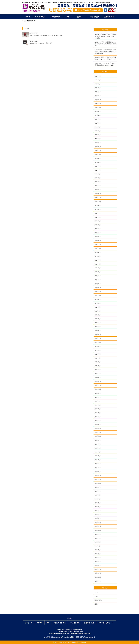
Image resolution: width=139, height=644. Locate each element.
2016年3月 (98, 558)
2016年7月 (98, 542)
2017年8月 (98, 491)
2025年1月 (98, 143)
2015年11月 (98, 573)
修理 (68, 17)
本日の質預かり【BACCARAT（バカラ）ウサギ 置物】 (47, 35)
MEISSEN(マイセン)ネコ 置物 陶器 (41, 43)
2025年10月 (98, 107)
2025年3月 (98, 135)
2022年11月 (98, 244)
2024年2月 (98, 186)
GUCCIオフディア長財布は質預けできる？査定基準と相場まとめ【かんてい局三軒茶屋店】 (105, 51)
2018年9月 (98, 440)
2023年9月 (98, 205)
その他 (96, 592)
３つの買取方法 (55, 17)
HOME (28, 17)
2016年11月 (98, 526)
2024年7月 (98, 166)
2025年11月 (98, 103)
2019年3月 (98, 417)
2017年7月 (98, 495)
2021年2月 (98, 327)
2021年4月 (98, 319)
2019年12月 (98, 382)
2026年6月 (98, 76)
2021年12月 (98, 288)
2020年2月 (98, 374)
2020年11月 (98, 338)
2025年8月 (98, 115)
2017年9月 (98, 487)
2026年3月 (98, 88)
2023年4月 (98, 225)
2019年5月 (98, 409)
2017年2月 (98, 515)
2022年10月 (98, 248)
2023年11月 (98, 197)
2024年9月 (98, 158)
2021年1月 (98, 331)
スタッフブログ (40, 17)
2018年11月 (98, 432)
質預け (96, 604)
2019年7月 (98, 401)
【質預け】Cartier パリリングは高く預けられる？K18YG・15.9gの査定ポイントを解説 (106, 36)
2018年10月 (98, 436)
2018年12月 (98, 428)
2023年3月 (98, 229)
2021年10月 (98, 295)
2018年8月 (98, 444)
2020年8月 (98, 350)
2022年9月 (98, 252)
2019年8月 (98, 397)
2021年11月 (98, 291)
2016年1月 (98, 565)
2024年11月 (98, 150)
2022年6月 (98, 264)
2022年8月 (98, 256)
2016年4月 (98, 554)
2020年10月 (98, 342)
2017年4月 (98, 507)
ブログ (96, 596)
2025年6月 (98, 123)
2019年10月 (98, 389)
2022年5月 (98, 268)
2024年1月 (98, 190)
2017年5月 (98, 503)
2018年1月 (98, 472)
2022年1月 (98, 284)
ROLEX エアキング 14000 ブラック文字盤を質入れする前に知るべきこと (106, 64)
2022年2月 (98, 280)
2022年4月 (98, 272)
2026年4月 (98, 84)
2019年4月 (98, 413)
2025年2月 (98, 139)
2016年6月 (98, 546)
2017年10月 (98, 483)
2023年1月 (98, 237)
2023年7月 (98, 213)
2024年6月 (98, 170)
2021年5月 (98, 315)
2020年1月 (98, 378)
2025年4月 (98, 131)
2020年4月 (98, 366)
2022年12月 (98, 241)
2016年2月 (98, 562)
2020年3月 (98, 370)
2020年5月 (98, 362)
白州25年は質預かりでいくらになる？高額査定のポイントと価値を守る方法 (105, 58)
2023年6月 (98, 217)
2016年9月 (98, 534)
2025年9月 (98, 111)
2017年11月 (98, 479)
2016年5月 (98, 550)
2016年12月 (98, 522)
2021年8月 (98, 303)
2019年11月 (98, 385)
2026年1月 (98, 96)
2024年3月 (98, 182)
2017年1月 (98, 519)
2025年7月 (98, 119)
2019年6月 (98, 405)
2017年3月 (98, 511)
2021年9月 (98, 299)
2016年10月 (98, 530)
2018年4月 (98, 460)
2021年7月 (98, 307)
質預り (79, 17)
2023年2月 (98, 233)
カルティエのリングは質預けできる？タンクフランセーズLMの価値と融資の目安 (106, 44)
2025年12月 (98, 100)
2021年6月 (98, 311)
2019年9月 (98, 393)
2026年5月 (98, 80)
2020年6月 (98, 358)
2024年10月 (98, 154)
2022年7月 (98, 260)
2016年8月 (98, 538)
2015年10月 (98, 577)
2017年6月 (98, 499)
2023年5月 (98, 221)
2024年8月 (98, 162)
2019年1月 (98, 425)
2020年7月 (98, 354)
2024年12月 (98, 147)
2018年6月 (98, 452)
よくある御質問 (94, 17)
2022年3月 (98, 276)
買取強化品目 (98, 600)
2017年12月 (98, 475)
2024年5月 (98, 174)
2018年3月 (98, 464)
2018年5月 (98, 456)
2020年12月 (98, 335)
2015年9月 (98, 581)
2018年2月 (98, 468)
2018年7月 (98, 448)
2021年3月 (98, 323)
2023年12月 (98, 194)
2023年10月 (98, 201)
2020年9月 (98, 346)
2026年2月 (98, 92)
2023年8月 (98, 209)
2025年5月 (98, 127)
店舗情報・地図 (109, 17)
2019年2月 (98, 421)
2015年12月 (98, 569)
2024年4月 (98, 178)
